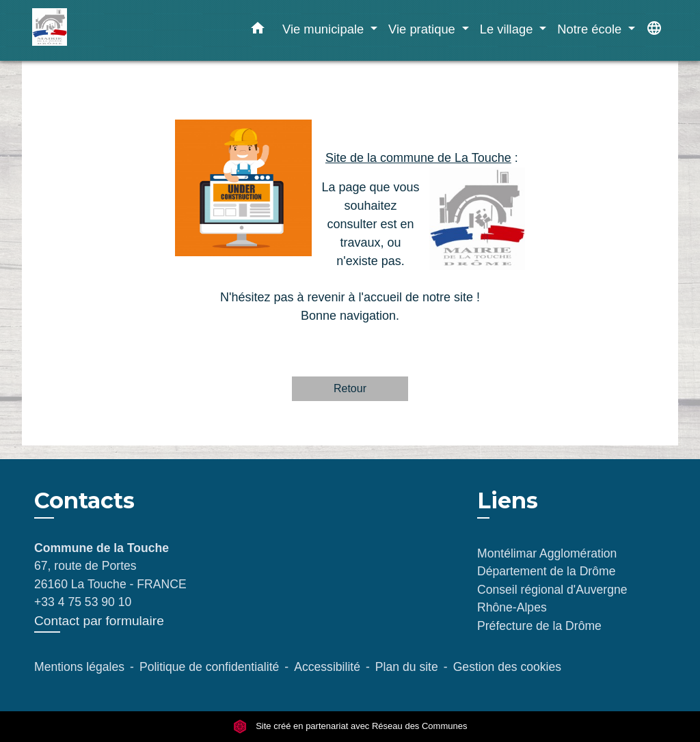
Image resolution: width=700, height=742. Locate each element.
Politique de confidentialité (209, 667)
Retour (350, 388)
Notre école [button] (591, 29)
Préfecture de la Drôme (539, 626)
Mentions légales (79, 667)
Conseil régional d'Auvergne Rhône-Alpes (552, 599)
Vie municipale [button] (325, 29)
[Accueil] (118, 30)
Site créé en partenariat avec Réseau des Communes (350, 726)
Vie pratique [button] (423, 29)
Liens (508, 500)
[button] (258, 31)
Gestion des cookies (507, 667)
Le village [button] (508, 29)
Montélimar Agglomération (547, 553)
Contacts (84, 501)
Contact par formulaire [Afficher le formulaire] (99, 621)
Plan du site (407, 667)
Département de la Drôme (546, 571)
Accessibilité (327, 667)
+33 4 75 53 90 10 (83, 602)
